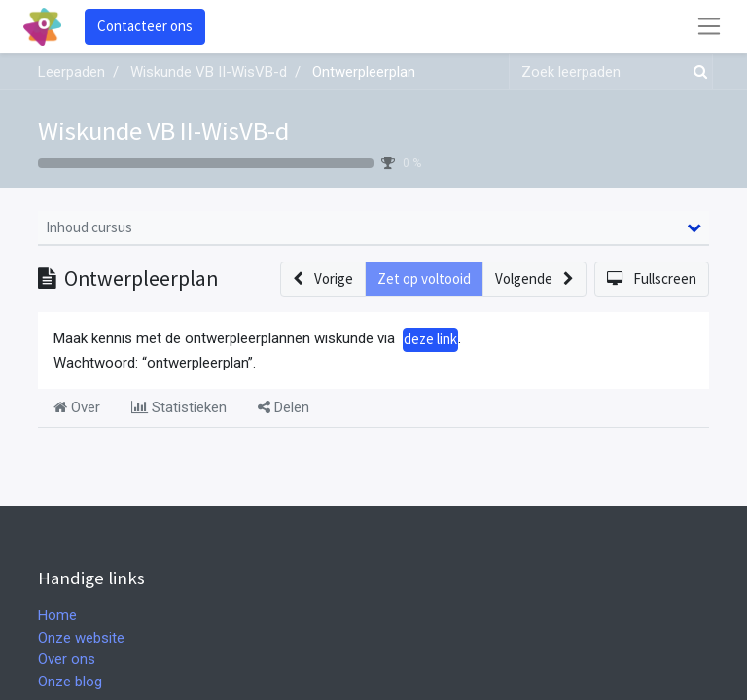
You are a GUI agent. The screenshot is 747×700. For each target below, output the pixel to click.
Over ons (67, 659)
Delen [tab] (284, 407)
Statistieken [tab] (179, 407)
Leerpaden (71, 72)
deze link (430, 339)
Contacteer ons (145, 26)
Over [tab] (77, 407)
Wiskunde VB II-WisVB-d (163, 131)
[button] (323, 280)
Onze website (81, 638)
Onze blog (70, 682)
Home (57, 615)
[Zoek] (696, 72)
